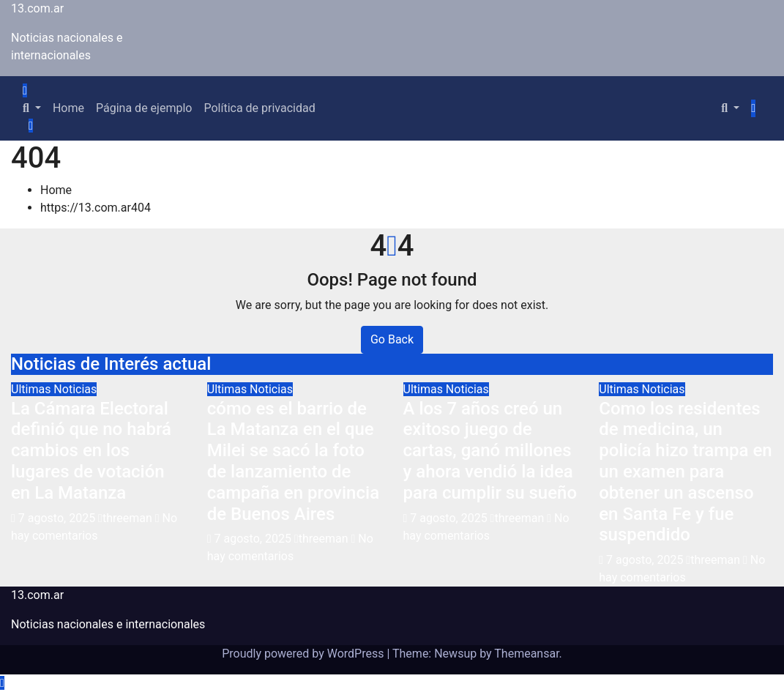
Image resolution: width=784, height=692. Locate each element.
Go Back (392, 339)
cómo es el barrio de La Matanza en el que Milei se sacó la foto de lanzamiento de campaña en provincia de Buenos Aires (293, 461)
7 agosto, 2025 (58, 518)
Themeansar (526, 654)
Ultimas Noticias (54, 389)
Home (68, 108)
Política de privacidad (259, 108)
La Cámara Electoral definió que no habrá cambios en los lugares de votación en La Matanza (91, 451)
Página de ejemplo (144, 108)
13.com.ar (37, 8)
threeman (127, 518)
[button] (32, 108)
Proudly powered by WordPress (304, 654)
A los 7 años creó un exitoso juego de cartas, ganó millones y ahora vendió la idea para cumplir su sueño (490, 451)
